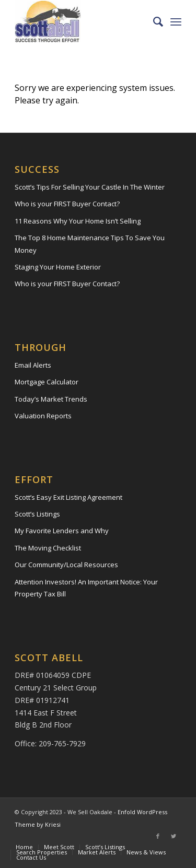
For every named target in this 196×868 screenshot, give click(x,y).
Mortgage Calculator (47, 382)
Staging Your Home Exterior (58, 267)
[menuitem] (153, 21)
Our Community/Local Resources (66, 565)
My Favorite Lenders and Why (62, 531)
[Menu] (176, 21)
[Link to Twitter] (174, 836)
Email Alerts (33, 365)
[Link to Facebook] (158, 836)
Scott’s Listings (37, 514)
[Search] (153, 21)
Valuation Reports (43, 416)
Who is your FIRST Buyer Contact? (67, 204)
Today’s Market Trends (51, 399)
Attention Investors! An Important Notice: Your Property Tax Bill (86, 588)
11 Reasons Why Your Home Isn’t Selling (78, 221)
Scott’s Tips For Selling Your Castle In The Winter (90, 187)
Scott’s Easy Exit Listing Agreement (68, 497)
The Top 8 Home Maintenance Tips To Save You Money (90, 244)
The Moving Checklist (48, 548)
